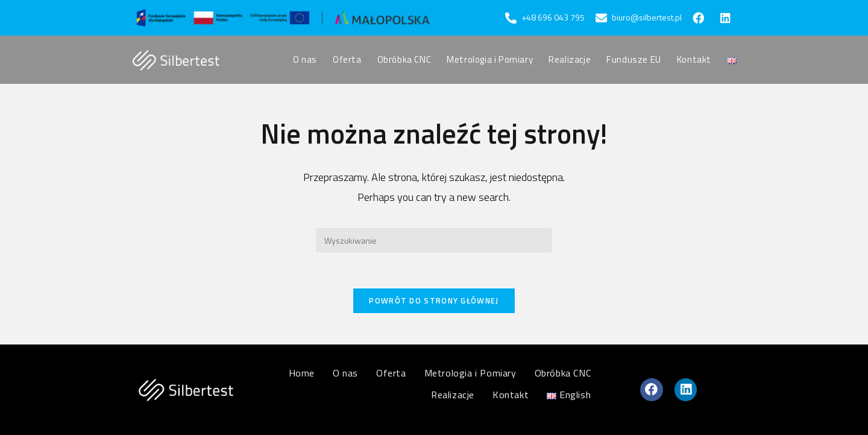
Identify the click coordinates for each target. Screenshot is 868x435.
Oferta (391, 373)
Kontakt (511, 395)
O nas (345, 373)
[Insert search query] (434, 240)
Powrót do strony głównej (434, 301)
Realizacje (453, 395)
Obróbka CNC (563, 373)
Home (302, 373)
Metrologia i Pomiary (470, 373)
